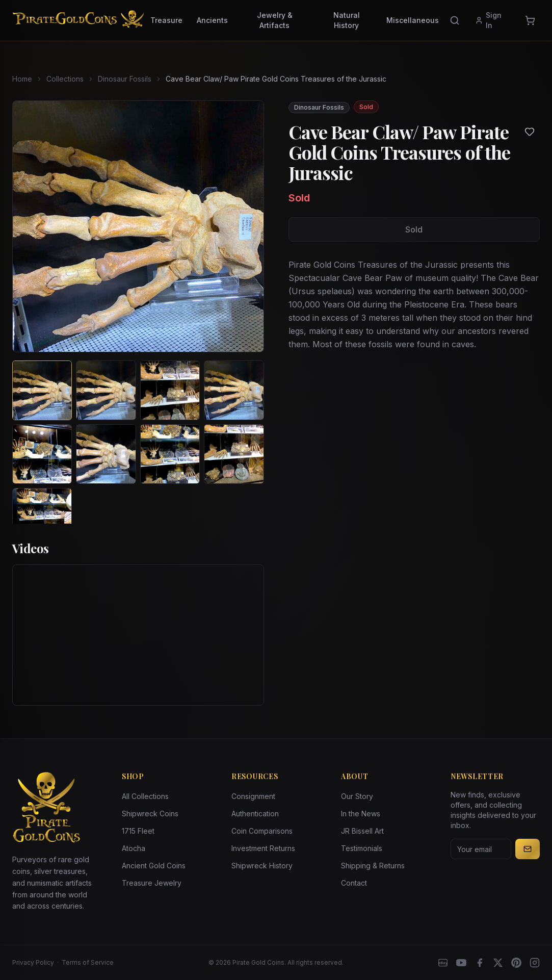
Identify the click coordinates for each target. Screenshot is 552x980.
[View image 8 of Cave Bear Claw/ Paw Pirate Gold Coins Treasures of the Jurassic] (234, 454)
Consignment (253, 796)
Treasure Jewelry (152, 883)
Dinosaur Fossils (125, 79)
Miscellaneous (413, 20)
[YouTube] (461, 963)
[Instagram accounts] (535, 963)
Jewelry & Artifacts (275, 20)
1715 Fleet (138, 831)
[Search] (455, 20)
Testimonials (362, 848)
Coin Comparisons (262, 831)
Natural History (347, 20)
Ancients (212, 20)
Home (22, 79)
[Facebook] (480, 963)
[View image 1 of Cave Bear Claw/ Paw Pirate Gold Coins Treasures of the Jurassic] (42, 390)
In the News (361, 814)
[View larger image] (138, 226)
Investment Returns (263, 848)
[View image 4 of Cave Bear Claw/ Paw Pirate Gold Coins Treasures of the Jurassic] (234, 390)
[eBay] (443, 963)
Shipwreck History (262, 866)
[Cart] (530, 20)
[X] (498, 963)
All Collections (145, 796)
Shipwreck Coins (150, 814)
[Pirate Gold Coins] (78, 20)
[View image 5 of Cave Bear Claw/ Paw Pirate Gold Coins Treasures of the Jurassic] (42, 454)
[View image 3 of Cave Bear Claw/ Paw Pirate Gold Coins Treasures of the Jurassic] (170, 390)
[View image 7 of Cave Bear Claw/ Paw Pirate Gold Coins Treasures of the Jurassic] (170, 454)
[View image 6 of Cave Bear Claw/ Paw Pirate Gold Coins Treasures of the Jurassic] (106, 454)
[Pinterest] (516, 963)
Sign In (489, 20)
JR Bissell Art (362, 831)
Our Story (357, 796)
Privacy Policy (33, 962)
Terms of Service (88, 962)
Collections (65, 79)
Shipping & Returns (373, 866)
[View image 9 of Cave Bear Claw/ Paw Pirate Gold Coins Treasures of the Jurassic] (42, 518)
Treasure (166, 20)
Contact (354, 883)
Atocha (134, 848)
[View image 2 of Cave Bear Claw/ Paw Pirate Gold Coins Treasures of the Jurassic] (106, 390)
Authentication (255, 814)
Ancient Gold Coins (154, 866)
